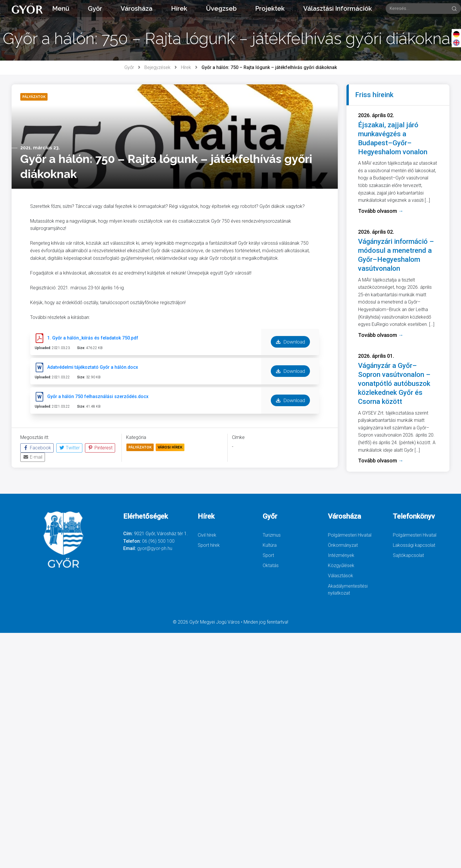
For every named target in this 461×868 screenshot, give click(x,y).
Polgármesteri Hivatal (350, 535)
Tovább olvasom (381, 211)
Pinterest (100, 448)
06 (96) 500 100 (158, 541)
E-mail (33, 457)
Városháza (137, 8)
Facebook (37, 448)
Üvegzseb (221, 8)
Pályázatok (140, 447)
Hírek (179, 8)
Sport (268, 555)
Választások (341, 576)
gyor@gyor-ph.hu (155, 548)
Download (290, 342)
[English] (456, 42)
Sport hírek (209, 545)
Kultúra (270, 545)
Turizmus (272, 535)
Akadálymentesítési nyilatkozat (348, 590)
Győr (95, 8)
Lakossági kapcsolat (414, 545)
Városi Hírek (170, 447)
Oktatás (271, 565)
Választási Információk (338, 8)
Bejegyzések (157, 67)
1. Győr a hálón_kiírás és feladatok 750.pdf (93, 338)
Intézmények (341, 555)
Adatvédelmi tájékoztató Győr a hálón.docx (93, 367)
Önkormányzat (343, 545)
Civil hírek (207, 535)
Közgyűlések (341, 565)
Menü (61, 8)
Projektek (270, 8)
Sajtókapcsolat (408, 555)
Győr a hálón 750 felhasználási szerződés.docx (98, 396)
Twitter (69, 448)
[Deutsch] (456, 34)
